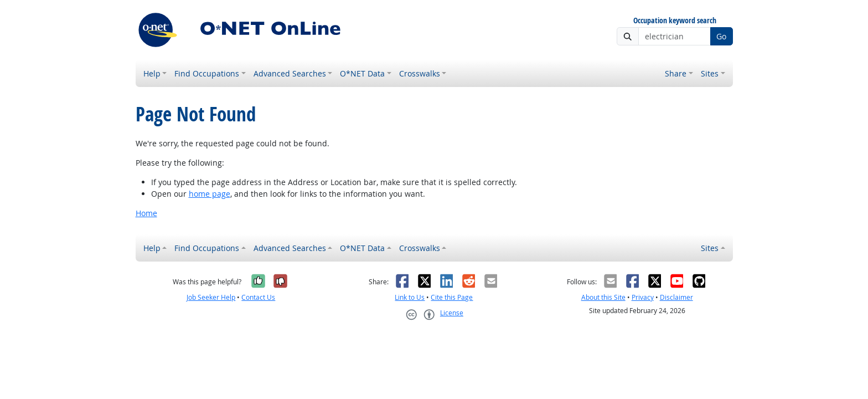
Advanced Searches (290, 73)
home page (210, 194)
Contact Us (258, 297)
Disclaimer (676, 297)
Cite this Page (452, 297)
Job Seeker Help (211, 297)
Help (152, 73)
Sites (710, 73)
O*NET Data (362, 73)
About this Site (603, 297)
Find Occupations (207, 73)
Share (676, 73)
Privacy (643, 297)
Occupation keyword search (675, 21)
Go (721, 36)
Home (146, 213)
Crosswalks (420, 73)
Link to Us (410, 297)
